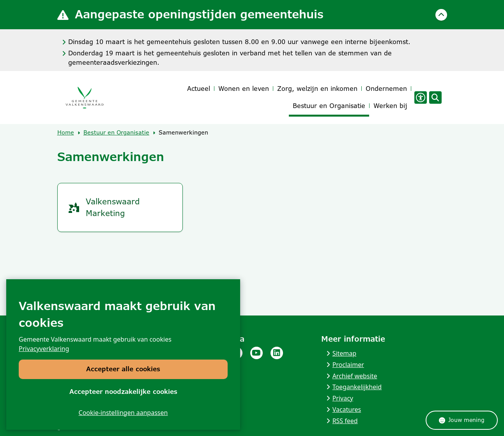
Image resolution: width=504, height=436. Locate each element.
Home (66, 133)
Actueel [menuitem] (199, 89)
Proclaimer (348, 365)
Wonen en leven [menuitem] (244, 89)
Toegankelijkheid (357, 387)
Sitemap (345, 353)
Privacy (343, 398)
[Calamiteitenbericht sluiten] (441, 15)
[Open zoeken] (435, 97)
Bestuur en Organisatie (116, 133)
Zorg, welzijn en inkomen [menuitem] (317, 89)
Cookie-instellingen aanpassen (123, 413)
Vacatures (347, 409)
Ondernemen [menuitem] (386, 89)
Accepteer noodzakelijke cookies (123, 392)
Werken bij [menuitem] (390, 106)
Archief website (355, 376)
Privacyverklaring (44, 349)
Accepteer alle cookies (123, 370)
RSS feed (345, 421)
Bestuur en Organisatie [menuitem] (329, 106)
